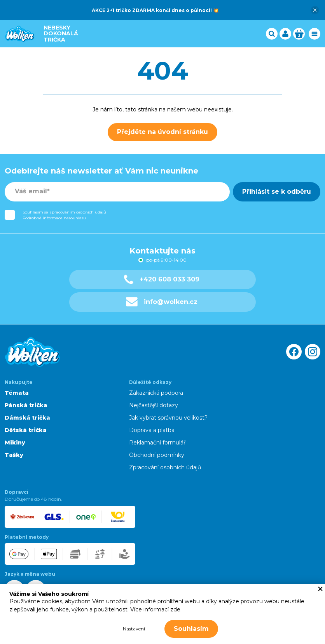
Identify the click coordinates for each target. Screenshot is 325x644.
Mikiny (15, 443)
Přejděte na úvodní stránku (162, 132)
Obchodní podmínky (157, 455)
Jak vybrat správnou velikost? (168, 418)
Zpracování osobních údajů (165, 467)
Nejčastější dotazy (154, 405)
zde (175, 609)
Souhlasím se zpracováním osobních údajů (64, 212)
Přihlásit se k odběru (277, 192)
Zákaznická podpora (156, 393)
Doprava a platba (152, 430)
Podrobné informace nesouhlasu (54, 218)
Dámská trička (27, 418)
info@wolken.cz (162, 302)
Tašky (14, 455)
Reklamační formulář (157, 443)
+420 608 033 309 (162, 279)
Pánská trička (26, 405)
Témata (17, 393)
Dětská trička (26, 430)
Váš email (31, 191)
